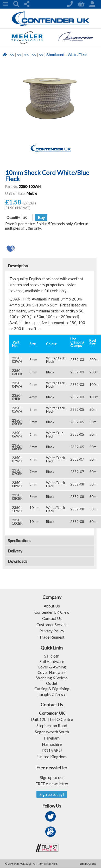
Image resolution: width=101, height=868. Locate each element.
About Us (52, 606)
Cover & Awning (52, 667)
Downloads (18, 561)
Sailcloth (52, 656)
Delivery (15, 551)
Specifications (20, 541)
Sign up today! (52, 794)
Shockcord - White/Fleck (67, 55)
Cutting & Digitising (52, 688)
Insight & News (52, 694)
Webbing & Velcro (52, 677)
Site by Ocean (88, 864)
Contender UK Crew (52, 612)
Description (18, 266)
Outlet (52, 683)
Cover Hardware (52, 672)
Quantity (13, 217)
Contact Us (52, 618)
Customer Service (52, 624)
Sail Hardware (52, 661)
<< (12, 55)
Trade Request (52, 637)
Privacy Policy (52, 630)
